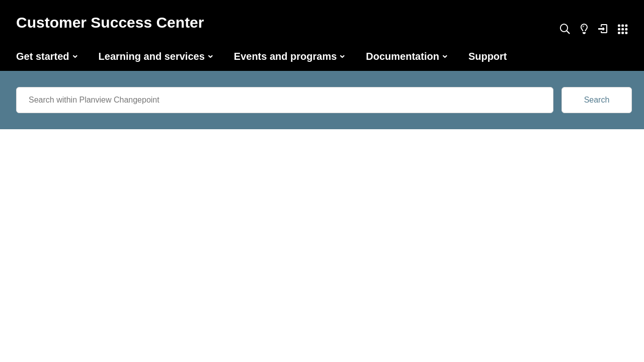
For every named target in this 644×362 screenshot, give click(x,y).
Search (597, 100)
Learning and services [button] (152, 56)
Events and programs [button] (286, 56)
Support (488, 56)
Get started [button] (43, 56)
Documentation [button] (403, 56)
